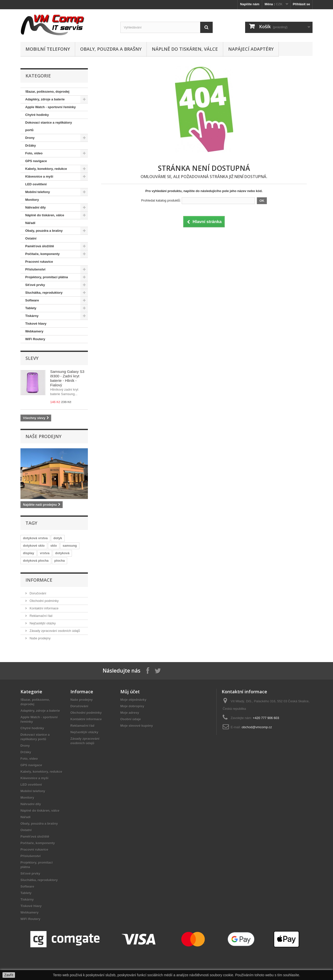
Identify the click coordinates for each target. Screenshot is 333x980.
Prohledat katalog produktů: (161, 200)
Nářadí (30, 223)
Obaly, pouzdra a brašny (111, 49)
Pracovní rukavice (39, 262)
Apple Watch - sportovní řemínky (51, 107)
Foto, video (34, 153)
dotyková (62, 553)
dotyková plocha (36, 561)
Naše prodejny (43, 436)
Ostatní (31, 238)
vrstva (45, 553)
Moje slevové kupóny (137, 726)
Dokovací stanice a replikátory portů (49, 126)
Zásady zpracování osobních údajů (54, 631)
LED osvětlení (36, 184)
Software (32, 300)
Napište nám (250, 4)
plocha (60, 561)
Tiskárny (32, 316)
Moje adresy (130, 713)
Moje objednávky (133, 700)
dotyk (58, 538)
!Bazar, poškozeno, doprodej (47, 92)
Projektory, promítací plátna (47, 277)
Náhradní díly (35, 207)
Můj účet (130, 692)
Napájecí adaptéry (251, 49)
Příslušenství (35, 269)
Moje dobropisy (132, 706)
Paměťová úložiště (40, 246)
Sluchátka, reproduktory (44, 293)
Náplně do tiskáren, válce (185, 49)
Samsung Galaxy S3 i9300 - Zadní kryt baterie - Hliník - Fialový (67, 378)
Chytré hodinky (37, 115)
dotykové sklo (34, 546)
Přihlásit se (301, 4)
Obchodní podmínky (44, 601)
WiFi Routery (35, 339)
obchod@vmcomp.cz (257, 727)
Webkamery (34, 331)
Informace (39, 580)
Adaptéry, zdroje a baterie (45, 99)
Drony (30, 138)
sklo (54, 546)
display (29, 553)
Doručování (37, 593)
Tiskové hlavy (36, 324)
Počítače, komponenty (42, 254)
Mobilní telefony (48, 49)
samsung (70, 546)
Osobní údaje (131, 719)
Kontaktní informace (44, 608)
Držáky (31, 145)
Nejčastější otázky (42, 623)
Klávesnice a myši (39, 176)
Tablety (31, 308)
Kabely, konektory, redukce (46, 169)
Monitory (32, 200)
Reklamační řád (41, 616)
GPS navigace (36, 161)
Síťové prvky (35, 285)
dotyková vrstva (35, 538)
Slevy (32, 358)
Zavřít (9, 975)
